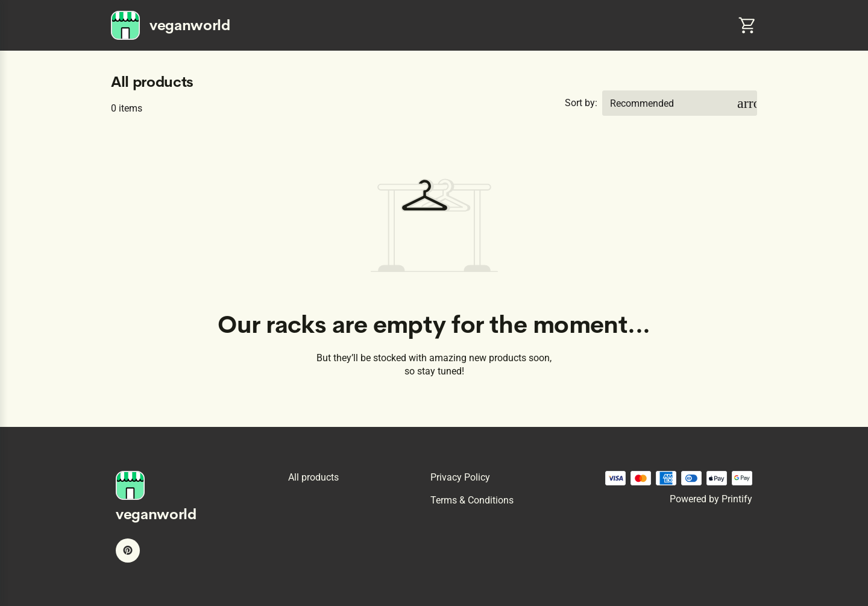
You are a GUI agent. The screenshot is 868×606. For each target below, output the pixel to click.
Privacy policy (460, 477)
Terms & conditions (472, 500)
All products (313, 477)
